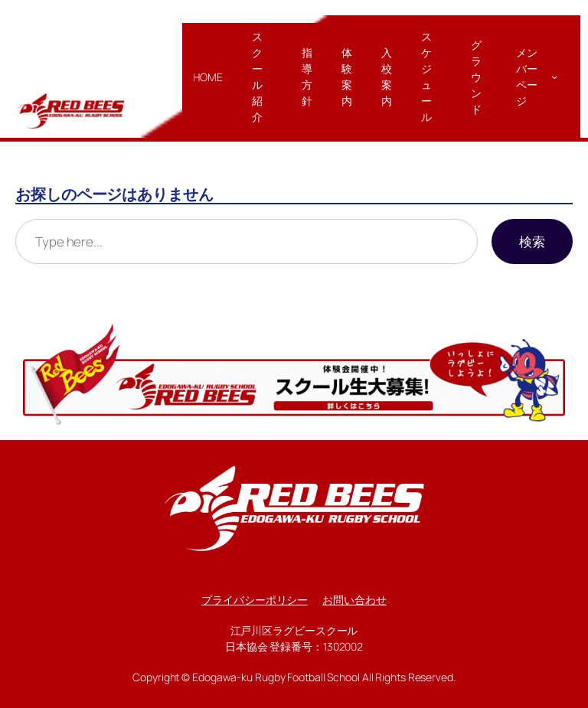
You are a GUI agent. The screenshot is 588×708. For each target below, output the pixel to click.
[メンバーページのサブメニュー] (554, 77)
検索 (532, 241)
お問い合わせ (354, 600)
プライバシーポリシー (255, 600)
